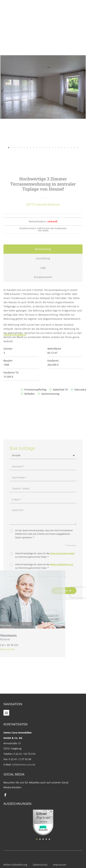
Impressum (60, 865)
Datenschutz (40, 865)
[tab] (43, 310)
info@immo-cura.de (24, 765)
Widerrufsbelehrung (15, 865)
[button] (6, 713)
